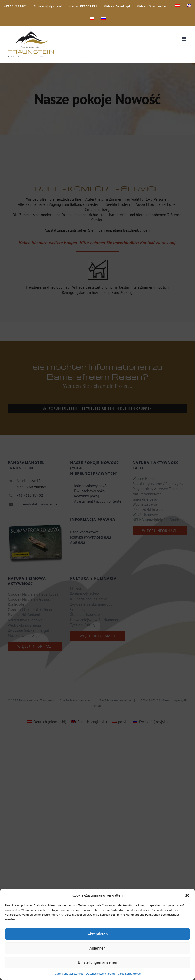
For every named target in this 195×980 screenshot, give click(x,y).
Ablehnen (97, 948)
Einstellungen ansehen (98, 962)
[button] (187, 895)
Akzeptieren (97, 934)
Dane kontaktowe (129, 973)
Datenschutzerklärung (69, 973)
